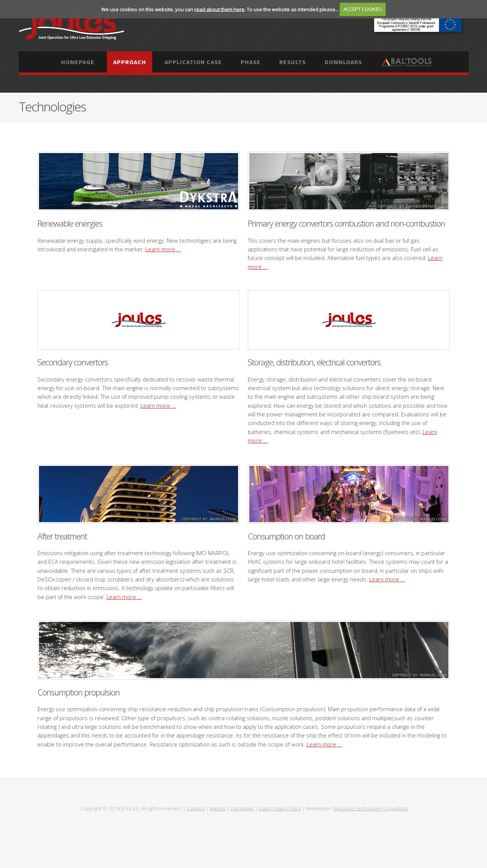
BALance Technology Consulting (371, 808)
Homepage (78, 62)
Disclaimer (242, 808)
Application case (193, 62)
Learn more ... (163, 249)
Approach (130, 62)
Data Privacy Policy (280, 808)
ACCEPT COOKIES (363, 9)
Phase (251, 62)
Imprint (217, 808)
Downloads (343, 62)
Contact (196, 808)
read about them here (219, 9)
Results (293, 62)
